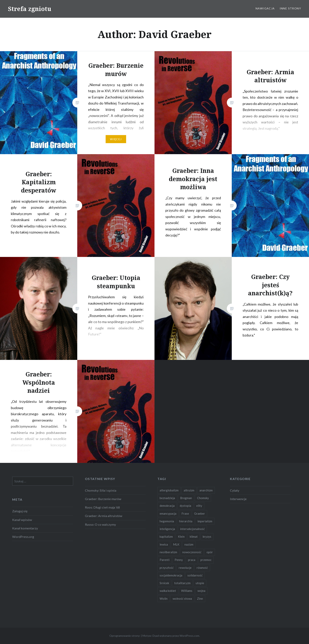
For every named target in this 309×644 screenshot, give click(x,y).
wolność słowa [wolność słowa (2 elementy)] (182, 599)
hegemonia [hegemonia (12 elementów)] (167, 521)
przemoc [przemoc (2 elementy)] (206, 560)
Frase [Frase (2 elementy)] (185, 513)
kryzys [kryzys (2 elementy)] (207, 537)
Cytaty (235, 490)
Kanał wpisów (22, 520)
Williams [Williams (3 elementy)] (187, 591)
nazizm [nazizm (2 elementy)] (189, 544)
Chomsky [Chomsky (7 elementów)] (203, 498)
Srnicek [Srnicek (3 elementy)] (164, 583)
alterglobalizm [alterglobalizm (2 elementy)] (169, 490)
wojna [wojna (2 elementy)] (201, 591)
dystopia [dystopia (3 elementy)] (185, 506)
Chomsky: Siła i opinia (101, 490)
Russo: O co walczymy (100, 524)
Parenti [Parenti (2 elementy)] (165, 560)
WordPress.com (189, 636)
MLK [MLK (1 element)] (176, 544)
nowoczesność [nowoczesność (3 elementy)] (192, 552)
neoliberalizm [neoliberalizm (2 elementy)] (168, 552)
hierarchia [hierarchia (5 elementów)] (186, 521)
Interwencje (238, 499)
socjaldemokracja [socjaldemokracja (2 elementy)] (171, 575)
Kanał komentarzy (25, 528)
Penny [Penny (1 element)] (179, 560)
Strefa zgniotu (30, 9)
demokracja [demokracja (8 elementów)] (167, 506)
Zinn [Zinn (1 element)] (200, 599)
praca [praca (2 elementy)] (192, 560)
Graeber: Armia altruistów (104, 516)
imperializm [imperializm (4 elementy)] (205, 521)
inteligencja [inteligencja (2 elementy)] (167, 529)
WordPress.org (23, 537)
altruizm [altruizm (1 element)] (189, 490)
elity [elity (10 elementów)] (199, 506)
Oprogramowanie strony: (125, 636)
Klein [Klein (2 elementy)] (181, 537)
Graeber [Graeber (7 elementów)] (200, 513)
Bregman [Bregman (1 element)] (186, 498)
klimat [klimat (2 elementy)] (194, 537)
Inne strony (290, 8)
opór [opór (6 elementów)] (210, 552)
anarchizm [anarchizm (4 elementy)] (206, 490)
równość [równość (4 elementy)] (202, 568)
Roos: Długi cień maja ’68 (102, 507)
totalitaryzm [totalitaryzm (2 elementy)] (182, 583)
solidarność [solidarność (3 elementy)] (195, 575)
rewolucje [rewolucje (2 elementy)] (185, 568)
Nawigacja (265, 8)
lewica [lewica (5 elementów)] (164, 544)
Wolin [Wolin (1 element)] (164, 599)
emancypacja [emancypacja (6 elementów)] (168, 513)
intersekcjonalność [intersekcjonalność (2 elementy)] (192, 529)
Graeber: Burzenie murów (103, 499)
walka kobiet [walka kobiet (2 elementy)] (168, 591)
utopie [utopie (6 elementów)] (200, 583)
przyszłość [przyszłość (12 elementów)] (167, 568)
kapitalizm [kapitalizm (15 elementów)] (166, 537)
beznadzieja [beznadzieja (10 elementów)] (167, 498)
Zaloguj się (20, 511)
